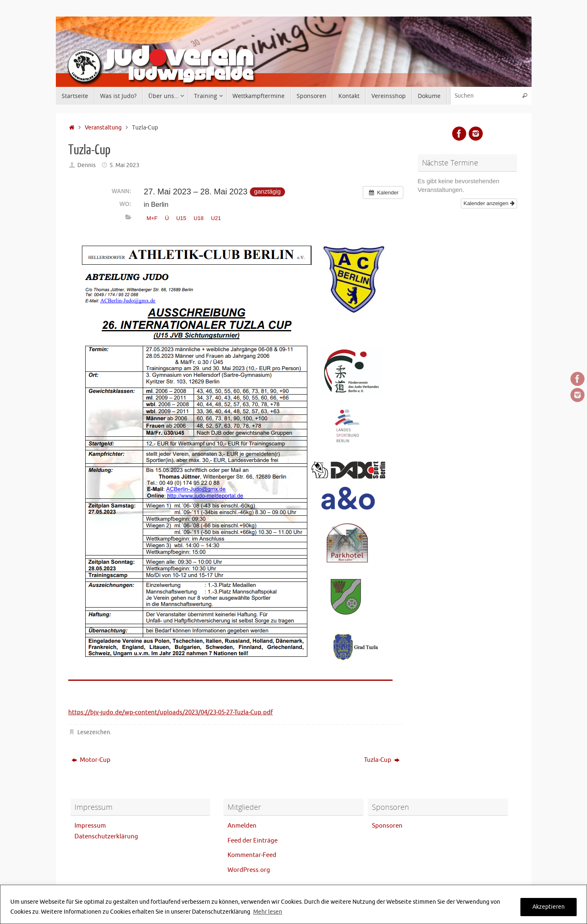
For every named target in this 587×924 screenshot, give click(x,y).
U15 (181, 218)
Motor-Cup (91, 760)
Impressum (90, 826)
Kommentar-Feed (252, 855)
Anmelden (242, 826)
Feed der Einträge (253, 841)
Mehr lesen (268, 912)
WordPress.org (249, 870)
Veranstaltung (103, 128)
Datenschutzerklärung (106, 837)
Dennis (86, 165)
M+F (152, 218)
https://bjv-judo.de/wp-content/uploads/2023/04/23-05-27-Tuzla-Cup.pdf (171, 712)
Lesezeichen (94, 732)
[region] (293, 904)
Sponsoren (387, 826)
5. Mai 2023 (125, 165)
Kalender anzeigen (489, 203)
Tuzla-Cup (382, 760)
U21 (216, 218)
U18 (199, 218)
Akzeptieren (549, 907)
